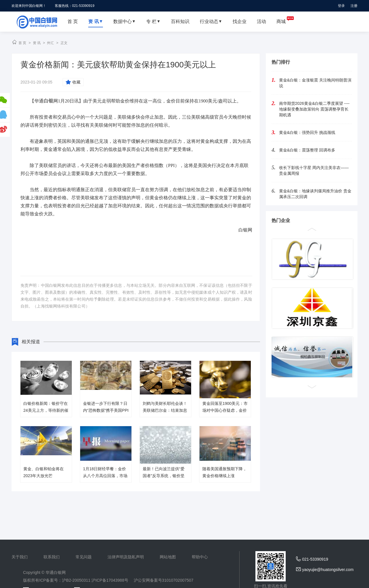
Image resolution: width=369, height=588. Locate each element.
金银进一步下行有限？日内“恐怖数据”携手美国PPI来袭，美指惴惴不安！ (106, 410)
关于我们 (20, 557)
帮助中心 (200, 557)
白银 (48, 101)
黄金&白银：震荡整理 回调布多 (307, 150)
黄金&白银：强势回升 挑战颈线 (307, 132)
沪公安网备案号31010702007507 (164, 580)
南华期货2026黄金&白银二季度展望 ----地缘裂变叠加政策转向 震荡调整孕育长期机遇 (314, 109)
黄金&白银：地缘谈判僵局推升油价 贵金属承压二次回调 (315, 194)
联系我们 (52, 557)
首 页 (22, 43)
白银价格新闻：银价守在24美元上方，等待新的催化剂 (46, 410)
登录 (341, 6)
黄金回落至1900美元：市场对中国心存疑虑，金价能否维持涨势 (225, 410)
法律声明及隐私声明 (126, 557)
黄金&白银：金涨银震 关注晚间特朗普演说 (315, 83)
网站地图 (168, 557)
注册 (354, 6)
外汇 (50, 43)
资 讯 (37, 43)
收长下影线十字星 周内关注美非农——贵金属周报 (314, 170)
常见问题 (84, 557)
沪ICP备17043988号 (110, 580)
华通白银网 (56, 572)
